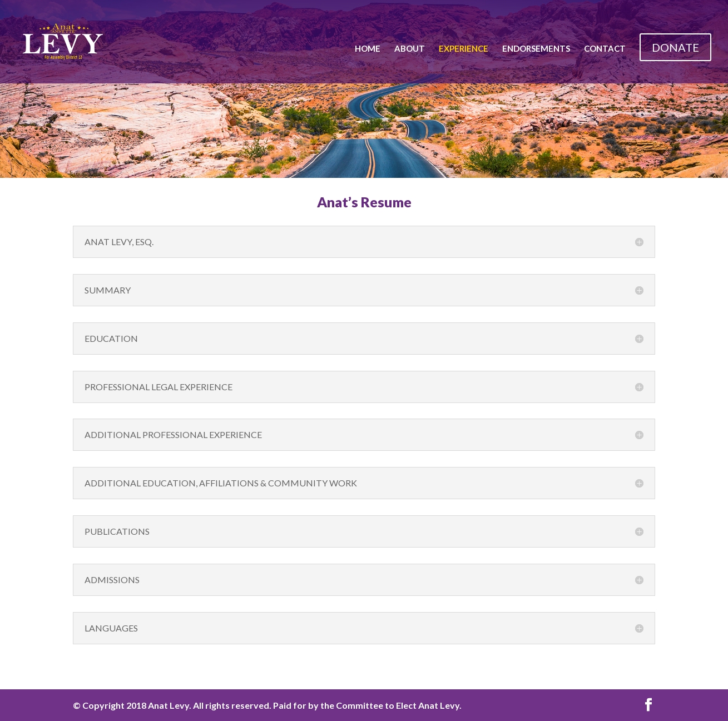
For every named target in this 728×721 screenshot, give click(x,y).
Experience (464, 49)
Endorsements (536, 49)
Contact (605, 49)
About (410, 49)
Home (368, 49)
